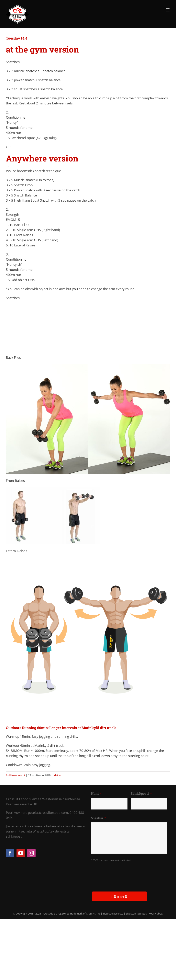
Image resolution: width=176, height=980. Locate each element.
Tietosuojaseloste (113, 914)
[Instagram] (31, 853)
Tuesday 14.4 (17, 38)
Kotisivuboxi (156, 914)
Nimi (96, 794)
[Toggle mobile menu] (168, 10)
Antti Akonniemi (15, 775)
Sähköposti (141, 794)
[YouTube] (21, 853)
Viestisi (99, 818)
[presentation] (121, 874)
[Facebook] (10, 853)
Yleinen (58, 775)
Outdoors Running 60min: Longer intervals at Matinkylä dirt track (61, 728)
